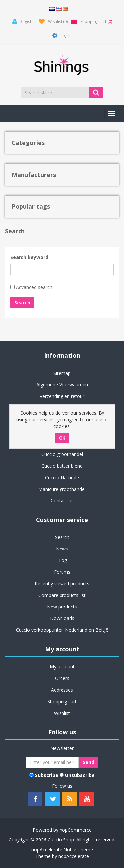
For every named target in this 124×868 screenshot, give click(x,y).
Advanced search (34, 287)
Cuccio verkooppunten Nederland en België (62, 630)
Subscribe (47, 775)
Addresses (62, 690)
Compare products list (62, 595)
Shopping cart (62, 701)
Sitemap (62, 373)
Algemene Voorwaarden (62, 385)
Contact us (62, 501)
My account (62, 667)
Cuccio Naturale (62, 477)
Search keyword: (30, 257)
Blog (62, 560)
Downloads (62, 618)
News (62, 549)
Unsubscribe (80, 775)
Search (62, 537)
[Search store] (56, 92)
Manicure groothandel (62, 489)
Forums (62, 572)
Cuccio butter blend (62, 466)
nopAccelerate (74, 856)
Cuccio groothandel (62, 454)
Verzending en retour (62, 396)
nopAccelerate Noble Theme (62, 850)
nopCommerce (76, 830)
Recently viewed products (62, 583)
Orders (62, 678)
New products (62, 607)
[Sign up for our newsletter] (52, 762)
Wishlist (62, 713)
